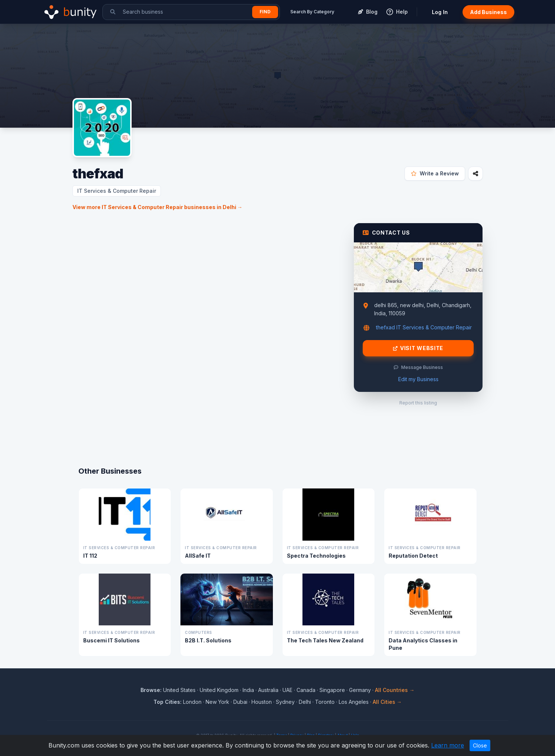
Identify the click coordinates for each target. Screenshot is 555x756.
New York (217, 702)
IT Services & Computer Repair (117, 191)
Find (265, 12)
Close (480, 745)
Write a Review (435, 173)
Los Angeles (354, 702)
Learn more (448, 745)
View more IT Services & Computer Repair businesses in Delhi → (158, 207)
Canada (306, 690)
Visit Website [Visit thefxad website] (418, 348)
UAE (287, 690)
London (192, 702)
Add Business (488, 12)
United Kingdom (219, 690)
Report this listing (418, 403)
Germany (360, 690)
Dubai (240, 702)
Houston (262, 702)
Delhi (305, 702)
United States (179, 690)
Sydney (285, 702)
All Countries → (395, 690)
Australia (268, 690)
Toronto (325, 702)
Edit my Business (418, 379)
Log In (440, 12)
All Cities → (387, 702)
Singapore (332, 690)
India (248, 690)
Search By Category (312, 12)
